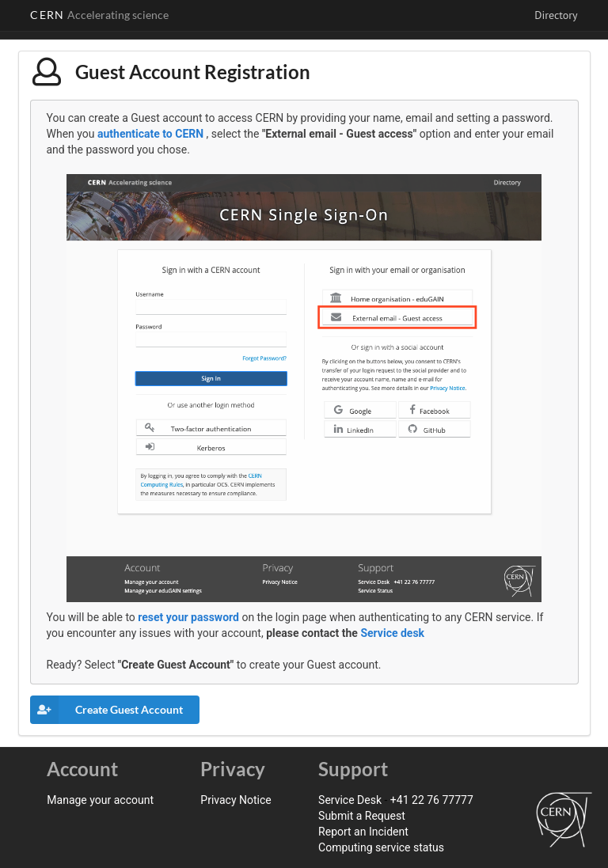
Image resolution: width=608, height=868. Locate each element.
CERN (99, 15)
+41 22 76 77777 (432, 800)
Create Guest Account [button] (106, 710)
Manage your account (100, 800)
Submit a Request (362, 816)
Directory (556, 15)
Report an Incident (363, 832)
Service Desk (350, 800)
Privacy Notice (236, 800)
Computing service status (381, 847)
